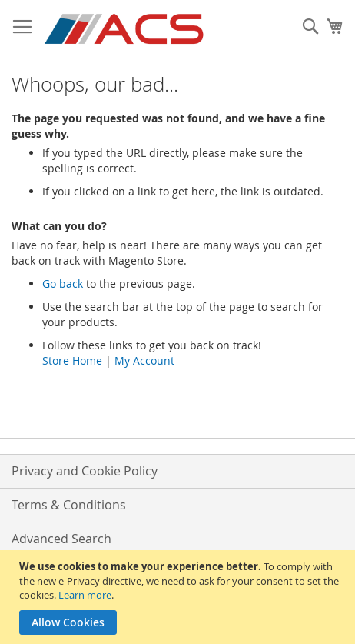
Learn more (85, 595)
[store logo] (125, 29)
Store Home (72, 360)
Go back (63, 284)
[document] (179, 597)
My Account (144, 360)
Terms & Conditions (69, 505)
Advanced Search (61, 539)
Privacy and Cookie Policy (85, 471)
